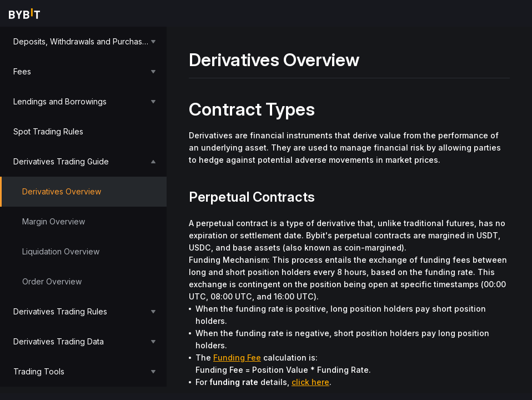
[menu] (83, 207)
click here (310, 382)
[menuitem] (83, 42)
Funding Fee (237, 357)
